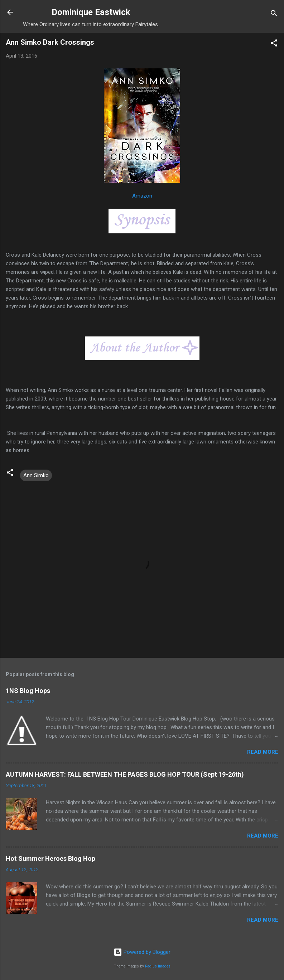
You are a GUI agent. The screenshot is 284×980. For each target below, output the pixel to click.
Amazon (142, 196)
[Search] (274, 14)
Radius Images (158, 966)
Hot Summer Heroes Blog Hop (50, 858)
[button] (274, 44)
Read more (263, 752)
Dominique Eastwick (91, 12)
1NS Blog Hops (28, 691)
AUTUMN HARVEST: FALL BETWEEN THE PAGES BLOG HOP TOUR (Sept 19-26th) (125, 774)
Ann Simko (36, 475)
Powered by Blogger (142, 952)
